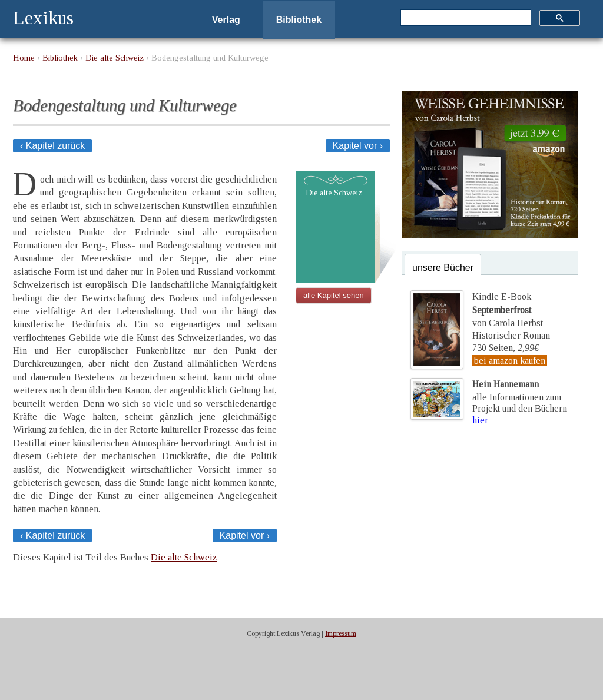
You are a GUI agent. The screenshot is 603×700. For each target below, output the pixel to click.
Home (24, 58)
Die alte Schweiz (115, 58)
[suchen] (465, 18)
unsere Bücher (443, 268)
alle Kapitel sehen (334, 295)
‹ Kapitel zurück (52, 146)
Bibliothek (299, 20)
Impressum (341, 633)
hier (480, 420)
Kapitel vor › (358, 146)
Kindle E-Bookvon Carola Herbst (508, 310)
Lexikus (43, 18)
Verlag (226, 20)
